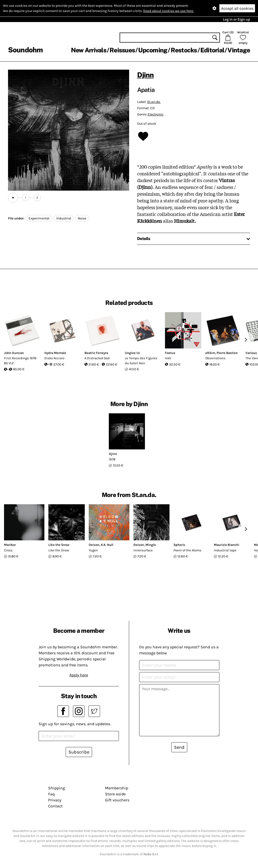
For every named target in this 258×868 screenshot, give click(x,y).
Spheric (179, 545)
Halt (168, 358)
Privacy (55, 800)
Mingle (151, 545)
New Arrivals (89, 50)
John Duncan (14, 353)
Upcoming (153, 50)
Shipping (57, 788)
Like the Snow (59, 545)
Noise (82, 218)
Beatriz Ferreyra (96, 353)
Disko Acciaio (54, 358)
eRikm (210, 353)
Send (179, 747)
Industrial (64, 218)
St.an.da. (154, 102)
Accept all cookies (237, 8)
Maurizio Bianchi (227, 545)
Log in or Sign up (236, 19)
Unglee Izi (132, 353)
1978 (112, 459)
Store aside (115, 794)
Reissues (122, 50)
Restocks (184, 50)
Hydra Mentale (55, 353)
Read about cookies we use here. (168, 11)
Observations (215, 358)
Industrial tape (225, 550)
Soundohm (25, 50)
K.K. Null (107, 545)
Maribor (10, 545)
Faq (51, 794)
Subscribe (79, 752)
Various (251, 353)
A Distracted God (97, 358)
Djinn (146, 75)
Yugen (93, 550)
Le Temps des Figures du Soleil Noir (141, 361)
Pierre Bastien (227, 353)
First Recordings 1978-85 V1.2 (21, 361)
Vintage (239, 50)
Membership (117, 788)
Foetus (170, 353)
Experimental (39, 218)
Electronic (156, 114)
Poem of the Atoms (187, 550)
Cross (8, 550)
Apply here (79, 675)
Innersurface (143, 550)
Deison (94, 545)
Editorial (212, 50)
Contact (55, 806)
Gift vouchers (117, 800)
